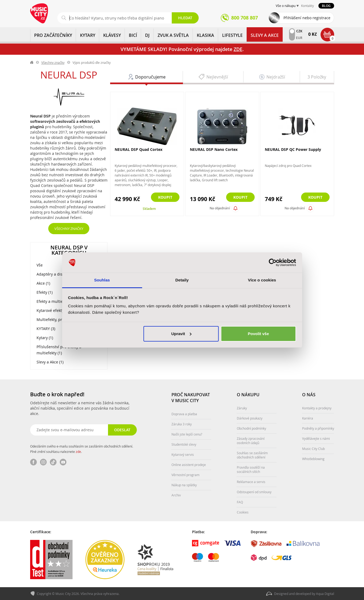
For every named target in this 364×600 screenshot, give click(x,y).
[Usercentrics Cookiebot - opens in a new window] (273, 262)
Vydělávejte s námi (316, 438)
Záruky (242, 408)
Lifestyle (232, 35)
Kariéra (308, 418)
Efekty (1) (45, 292)
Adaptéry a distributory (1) (60, 274)
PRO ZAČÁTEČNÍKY (53, 35)
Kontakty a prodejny (317, 408)
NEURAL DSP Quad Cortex (139, 149)
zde (78, 452)
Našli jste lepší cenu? (187, 434)
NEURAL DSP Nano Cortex (214, 149)
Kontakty (307, 6)
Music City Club (313, 449)
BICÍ (133, 35)
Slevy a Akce (265, 35)
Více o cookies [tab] (262, 280)
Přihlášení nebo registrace (307, 18)
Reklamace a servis (251, 482)
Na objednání (220, 208)
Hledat (185, 18)
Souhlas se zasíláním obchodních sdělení (252, 455)
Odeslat (122, 430)
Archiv (176, 495)
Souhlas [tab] (102, 280)
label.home (32, 62)
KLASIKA (205, 35)
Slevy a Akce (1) (50, 362)
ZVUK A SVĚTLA (173, 35)
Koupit (165, 197)
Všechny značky (53, 62)
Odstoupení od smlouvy (254, 492)
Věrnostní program (185, 475)
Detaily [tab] (182, 280)
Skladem (149, 209)
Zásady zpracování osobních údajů (251, 441)
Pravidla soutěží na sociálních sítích (251, 469)
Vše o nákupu (286, 6)
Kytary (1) (45, 338)
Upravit (181, 334)
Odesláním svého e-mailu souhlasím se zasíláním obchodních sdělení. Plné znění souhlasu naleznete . (82, 449)
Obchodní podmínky (251, 428)
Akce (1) (43, 283)
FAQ (240, 502)
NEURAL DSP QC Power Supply (293, 149)
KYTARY (88, 35)
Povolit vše (258, 334)
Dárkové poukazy (250, 418)
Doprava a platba (184, 414)
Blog (326, 6)
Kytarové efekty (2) (53, 310)
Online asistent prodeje (189, 465)
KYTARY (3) (46, 329)
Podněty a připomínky (318, 428)
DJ (147, 35)
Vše (40, 265)
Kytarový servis (183, 454)
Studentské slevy (184, 444)
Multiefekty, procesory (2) (59, 319)
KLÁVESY (112, 35)
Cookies (243, 512)
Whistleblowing (313, 459)
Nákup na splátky (184, 485)
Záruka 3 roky (182, 424)
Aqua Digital (325, 594)
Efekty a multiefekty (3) (57, 301)
